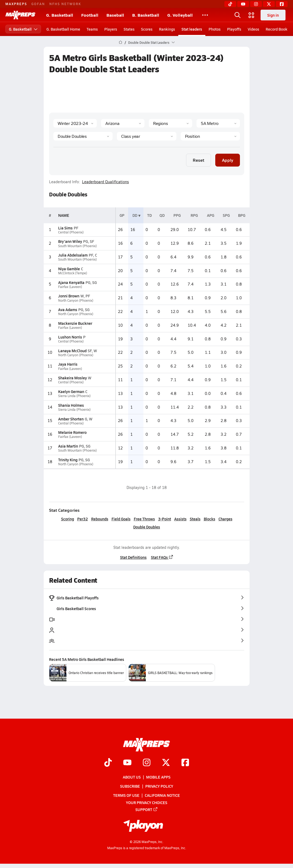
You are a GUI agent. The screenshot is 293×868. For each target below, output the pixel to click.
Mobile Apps (158, 777)
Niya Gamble (69, 269)
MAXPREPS (16, 4)
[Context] (218, 123)
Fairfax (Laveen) (70, 287)
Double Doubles (147, 527)
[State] (123, 123)
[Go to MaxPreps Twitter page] (166, 763)
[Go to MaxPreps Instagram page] (147, 763)
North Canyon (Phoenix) (76, 300)
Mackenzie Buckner (75, 323)
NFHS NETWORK (65, 4)
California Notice (162, 795)
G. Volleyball (180, 15)
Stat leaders (192, 29)
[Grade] (146, 136)
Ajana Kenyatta (71, 282)
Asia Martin (68, 446)
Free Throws (144, 519)
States (129, 29)
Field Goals (121, 519)
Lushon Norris (70, 337)
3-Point (164, 519)
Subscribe (130, 786)
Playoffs (234, 29)
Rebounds (99, 519)
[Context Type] (170, 123)
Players (111, 29)
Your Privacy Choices (147, 802)
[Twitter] (269, 4)
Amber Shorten (71, 419)
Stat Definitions (133, 557)
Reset (199, 160)
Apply (228, 160)
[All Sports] (205, 15)
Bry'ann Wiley (70, 241)
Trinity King (68, 460)
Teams (92, 29)
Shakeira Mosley (73, 378)
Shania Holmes (71, 405)
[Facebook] (282, 4)
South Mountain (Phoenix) (77, 246)
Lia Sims (65, 228)
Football (90, 15)
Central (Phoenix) (71, 232)
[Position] (210, 136)
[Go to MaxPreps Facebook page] (185, 763)
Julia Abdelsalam (73, 255)
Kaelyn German (71, 391)
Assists (180, 519)
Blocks (209, 519)
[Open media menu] (251, 15)
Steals (195, 519)
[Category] (83, 136)
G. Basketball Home (63, 29)
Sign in (273, 15)
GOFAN (38, 4)
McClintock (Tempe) (73, 273)
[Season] (75, 123)
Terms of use (126, 795)
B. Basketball (146, 15)
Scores (147, 29)
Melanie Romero (72, 432)
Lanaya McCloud (72, 351)
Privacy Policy (159, 786)
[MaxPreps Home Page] (120, 42)
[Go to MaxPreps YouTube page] (127, 763)
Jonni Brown (69, 296)
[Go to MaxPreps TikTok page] (108, 763)
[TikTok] (230, 4)
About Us (132, 777)
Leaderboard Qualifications (105, 182)
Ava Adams (68, 309)
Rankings (167, 29)
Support (147, 809)
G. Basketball (60, 15)
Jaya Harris (68, 364)
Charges (225, 519)
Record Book (277, 29)
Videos (253, 29)
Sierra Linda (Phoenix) (74, 396)
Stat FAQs (162, 557)
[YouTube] (243, 4)
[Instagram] (256, 4)
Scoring (67, 519)
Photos (215, 29)
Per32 (82, 519)
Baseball (115, 15)
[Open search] (238, 15)
